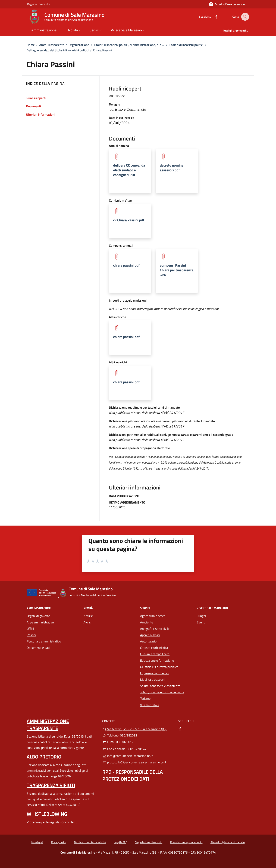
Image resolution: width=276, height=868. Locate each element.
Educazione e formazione (157, 661)
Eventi (201, 622)
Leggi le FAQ (120, 842)
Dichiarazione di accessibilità (90, 842)
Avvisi (87, 622)
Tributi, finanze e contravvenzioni (162, 692)
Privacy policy (59, 842)
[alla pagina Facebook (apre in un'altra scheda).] (213, 17)
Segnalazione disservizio (149, 842)
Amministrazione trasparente (48, 725)
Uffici (30, 629)
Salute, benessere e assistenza (160, 686)
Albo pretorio (44, 757)
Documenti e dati (38, 648)
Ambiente (147, 622)
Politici (31, 635)
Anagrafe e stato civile (155, 629)
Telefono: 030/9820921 (121, 735)
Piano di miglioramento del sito (228, 842)
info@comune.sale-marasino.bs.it (127, 756)
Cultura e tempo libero (155, 654)
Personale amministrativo (44, 641)
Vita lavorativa (150, 705)
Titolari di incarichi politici (186, 45)
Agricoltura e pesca (153, 616)
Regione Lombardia (39, 4)
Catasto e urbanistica (154, 648)
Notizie (88, 616)
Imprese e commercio (154, 673)
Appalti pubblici (150, 635)
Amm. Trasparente (52, 45)
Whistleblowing (47, 814)
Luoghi (201, 616)
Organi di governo (39, 616)
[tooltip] (130, 171)
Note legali (37, 842)
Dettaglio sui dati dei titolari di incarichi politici (58, 50)
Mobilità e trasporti (166, 679)
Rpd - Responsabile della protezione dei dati (133, 775)
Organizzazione (79, 45)
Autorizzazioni (150, 641)
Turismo (145, 699)
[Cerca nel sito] (245, 17)
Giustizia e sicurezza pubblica (159, 667)
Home (31, 45)
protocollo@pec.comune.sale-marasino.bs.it (134, 762)
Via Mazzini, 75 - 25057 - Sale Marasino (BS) (138, 729)
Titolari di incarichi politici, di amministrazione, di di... (129, 45)
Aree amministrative (40, 622)
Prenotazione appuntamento (186, 842)
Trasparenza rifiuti (51, 785)
